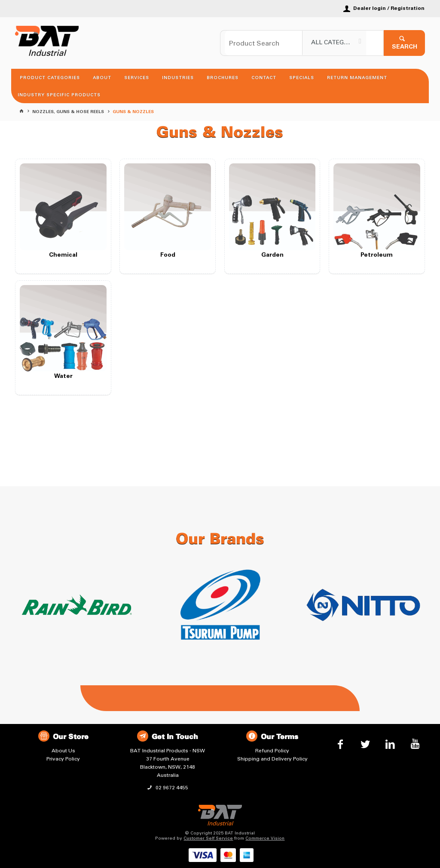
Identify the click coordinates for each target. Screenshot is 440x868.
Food (168, 255)
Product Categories (50, 78)
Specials (302, 78)
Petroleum (377, 255)
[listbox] (334, 43)
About (102, 78)
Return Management (357, 78)
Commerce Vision (265, 838)
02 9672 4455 (171, 788)
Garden (272, 255)
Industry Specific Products (59, 95)
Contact (264, 78)
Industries (178, 78)
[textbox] (263, 43)
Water (63, 377)
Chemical (63, 255)
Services (137, 78)
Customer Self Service (208, 838)
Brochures (223, 78)
